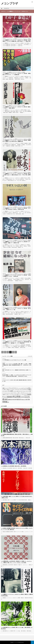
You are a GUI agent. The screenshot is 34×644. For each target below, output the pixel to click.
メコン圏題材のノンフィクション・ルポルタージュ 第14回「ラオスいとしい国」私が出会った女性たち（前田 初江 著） (17, 209)
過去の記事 (30, 356)
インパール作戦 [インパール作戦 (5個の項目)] (26, 388)
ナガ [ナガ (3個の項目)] (19, 391)
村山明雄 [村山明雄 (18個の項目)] (17, 397)
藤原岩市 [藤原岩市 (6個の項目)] (19, 399)
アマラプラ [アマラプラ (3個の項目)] (7, 388)
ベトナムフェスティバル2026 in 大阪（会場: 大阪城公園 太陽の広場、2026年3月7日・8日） (17, 381)
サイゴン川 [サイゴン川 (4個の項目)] (22, 390)
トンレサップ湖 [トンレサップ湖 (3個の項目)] (16, 391)
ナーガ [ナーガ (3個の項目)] (21, 391)
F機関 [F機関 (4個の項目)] (3, 388)
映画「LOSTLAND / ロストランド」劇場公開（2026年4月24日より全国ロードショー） (17, 371)
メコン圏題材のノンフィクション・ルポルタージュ (20, 39)
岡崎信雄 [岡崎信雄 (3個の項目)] (5, 397)
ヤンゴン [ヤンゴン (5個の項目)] (24, 395)
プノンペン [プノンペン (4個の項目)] (26, 393)
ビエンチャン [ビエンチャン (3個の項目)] (8, 393)
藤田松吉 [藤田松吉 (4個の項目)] (23, 400)
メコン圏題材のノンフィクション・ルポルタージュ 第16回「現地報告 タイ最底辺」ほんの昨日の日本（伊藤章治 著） (17, 141)
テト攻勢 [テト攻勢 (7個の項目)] (10, 391)
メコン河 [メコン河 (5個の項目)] (16, 395)
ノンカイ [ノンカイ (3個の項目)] (24, 391)
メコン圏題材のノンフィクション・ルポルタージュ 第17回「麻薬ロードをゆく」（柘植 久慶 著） (17, 107)
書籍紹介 (29, 39)
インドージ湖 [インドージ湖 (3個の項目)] (20, 388)
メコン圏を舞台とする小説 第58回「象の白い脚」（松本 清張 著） (14, 466)
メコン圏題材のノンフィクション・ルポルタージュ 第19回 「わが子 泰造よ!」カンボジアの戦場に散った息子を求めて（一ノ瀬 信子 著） (17, 41)
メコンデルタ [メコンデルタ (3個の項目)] (12, 395)
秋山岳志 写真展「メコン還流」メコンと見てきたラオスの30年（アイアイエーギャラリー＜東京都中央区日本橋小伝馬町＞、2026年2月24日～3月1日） (17, 376)
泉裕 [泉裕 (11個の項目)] (6, 399)
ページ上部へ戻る (32, 642)
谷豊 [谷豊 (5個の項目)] (26, 400)
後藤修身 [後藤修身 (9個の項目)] (10, 397)
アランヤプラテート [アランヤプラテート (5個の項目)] (13, 388)
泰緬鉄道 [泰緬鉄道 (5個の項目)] (10, 400)
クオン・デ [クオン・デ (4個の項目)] (14, 390)
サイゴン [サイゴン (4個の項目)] (18, 390)
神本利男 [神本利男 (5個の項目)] (14, 400)
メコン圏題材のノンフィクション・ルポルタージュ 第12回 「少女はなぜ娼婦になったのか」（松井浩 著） (17, 276)
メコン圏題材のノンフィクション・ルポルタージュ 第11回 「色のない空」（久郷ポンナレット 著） (17, 309)
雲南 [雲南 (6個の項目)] (29, 399)
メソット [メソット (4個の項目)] (20, 395)
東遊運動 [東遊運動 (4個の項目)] (22, 397)
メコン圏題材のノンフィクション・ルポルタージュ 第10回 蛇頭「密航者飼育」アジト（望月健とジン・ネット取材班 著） (17, 342)
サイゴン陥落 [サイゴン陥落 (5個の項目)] (28, 389)
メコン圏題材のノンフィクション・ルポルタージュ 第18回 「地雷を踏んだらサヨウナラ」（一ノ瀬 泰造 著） (17, 74)
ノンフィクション (10, 39)
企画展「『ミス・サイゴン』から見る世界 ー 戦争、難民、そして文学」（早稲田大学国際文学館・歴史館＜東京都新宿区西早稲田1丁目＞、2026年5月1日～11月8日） (17, 365)
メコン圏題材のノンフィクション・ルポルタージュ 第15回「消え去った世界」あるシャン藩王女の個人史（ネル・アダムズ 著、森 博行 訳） (17, 175)
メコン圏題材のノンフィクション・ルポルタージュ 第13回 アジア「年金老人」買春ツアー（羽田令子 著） (16, 242)
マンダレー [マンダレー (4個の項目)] (7, 395)
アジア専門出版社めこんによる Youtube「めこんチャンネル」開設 (14, 360)
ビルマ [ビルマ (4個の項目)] (12, 393)
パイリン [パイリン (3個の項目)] (27, 391)
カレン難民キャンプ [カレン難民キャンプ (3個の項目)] (8, 390)
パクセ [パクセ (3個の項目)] (5, 393)
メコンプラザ (16, 642)
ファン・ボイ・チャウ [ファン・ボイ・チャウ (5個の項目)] (19, 393)
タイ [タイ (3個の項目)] (7, 391)
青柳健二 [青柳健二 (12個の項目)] (6, 402)
